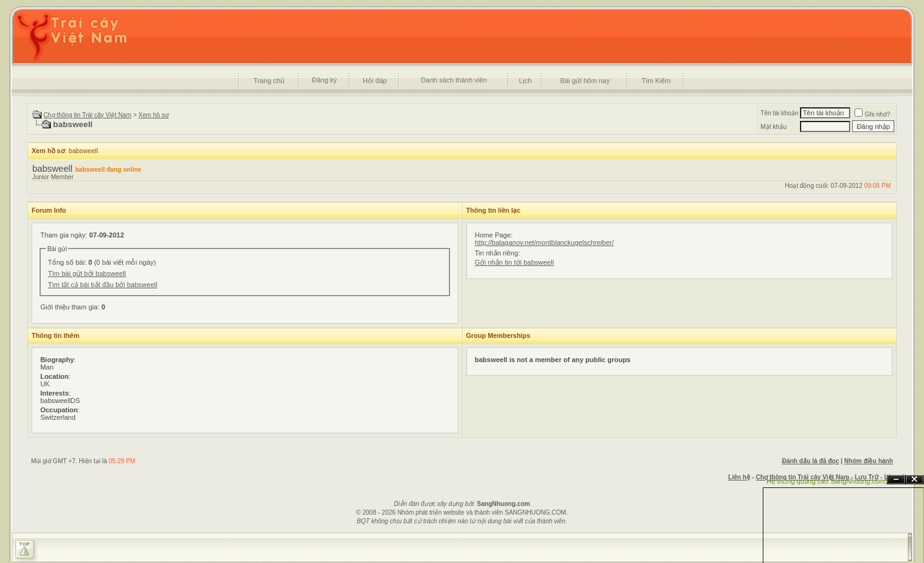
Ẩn (896, 480)
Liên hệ (739, 477)
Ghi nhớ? (872, 114)
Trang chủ (269, 81)
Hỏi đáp (375, 81)
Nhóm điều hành (868, 461)
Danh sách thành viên (454, 80)
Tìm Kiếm (656, 81)
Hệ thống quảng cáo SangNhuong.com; (827, 481)
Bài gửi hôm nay (585, 81)
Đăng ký (324, 80)
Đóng (915, 480)
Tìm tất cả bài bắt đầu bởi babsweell (103, 285)
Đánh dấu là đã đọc (811, 461)
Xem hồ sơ (153, 115)
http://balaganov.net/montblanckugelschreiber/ (544, 242)
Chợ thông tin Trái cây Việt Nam (87, 115)
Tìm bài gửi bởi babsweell (87, 273)
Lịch (526, 81)
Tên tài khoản (779, 113)
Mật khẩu (773, 127)
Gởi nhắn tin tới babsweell (515, 262)
